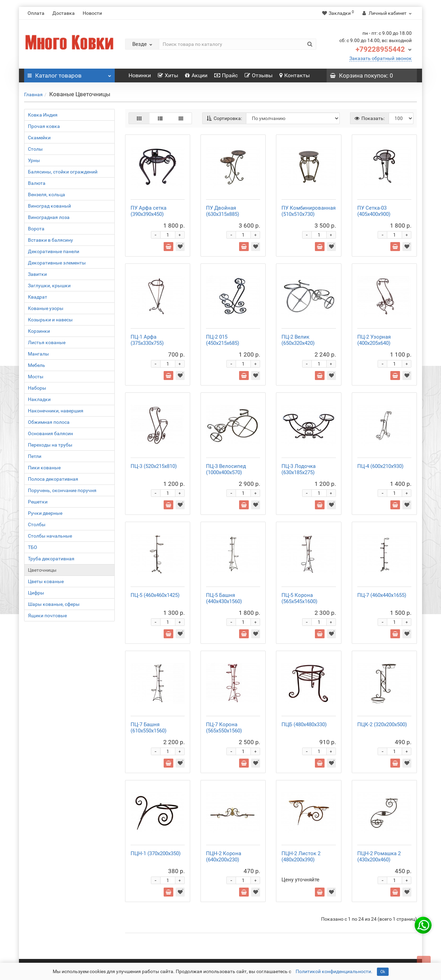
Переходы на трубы (50, 445)
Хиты (168, 75)
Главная (33, 94)
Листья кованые (47, 342)
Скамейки (39, 138)
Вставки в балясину (50, 240)
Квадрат (38, 297)
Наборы (37, 388)
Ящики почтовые (47, 616)
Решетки (38, 502)
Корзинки (39, 331)
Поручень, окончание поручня (62, 490)
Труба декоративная (51, 559)
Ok (383, 972)
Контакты (295, 75)
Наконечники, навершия (56, 411)
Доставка (64, 13)
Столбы (37, 524)
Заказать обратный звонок (381, 58)
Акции (196, 75)
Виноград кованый (49, 206)
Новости (92, 13)
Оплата (36, 13)
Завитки (37, 274)
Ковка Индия (43, 115)
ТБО (33, 547)
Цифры (36, 593)
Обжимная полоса (49, 422)
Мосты (36, 377)
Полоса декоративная (53, 479)
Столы (35, 149)
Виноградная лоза (49, 217)
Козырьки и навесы (50, 320)
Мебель (37, 365)
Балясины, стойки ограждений (63, 172)
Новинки (140, 75)
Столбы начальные (50, 536)
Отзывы (259, 75)
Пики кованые (44, 468)
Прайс (226, 75)
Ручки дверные (45, 513)
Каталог (69, 74)
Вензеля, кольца (47, 194)
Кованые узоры (46, 308)
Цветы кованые (46, 581)
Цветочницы (42, 570)
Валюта (37, 183)
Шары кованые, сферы (54, 604)
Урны (34, 160)
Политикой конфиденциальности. (334, 971)
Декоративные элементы (57, 263)
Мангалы (38, 354)
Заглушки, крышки (49, 286)
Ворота (36, 229)
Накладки (39, 399)
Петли (35, 456)
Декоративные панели (54, 251)
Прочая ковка (44, 126)
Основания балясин (50, 433)
